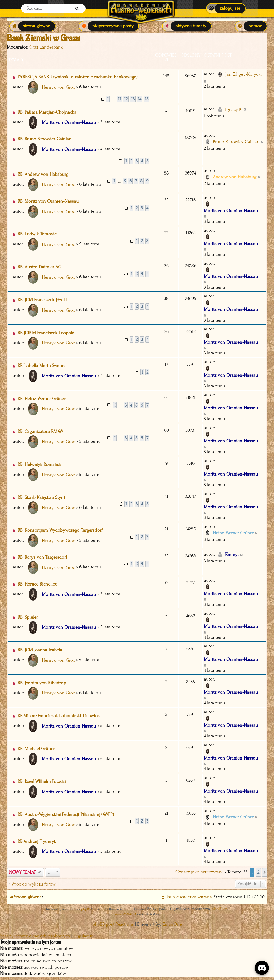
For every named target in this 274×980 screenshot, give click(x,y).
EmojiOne (172, 924)
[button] (265, 872)
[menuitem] (226, 8)
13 (133, 99)
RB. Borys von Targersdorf (42, 557)
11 (119, 99)
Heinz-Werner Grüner (233, 533)
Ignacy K (234, 110)
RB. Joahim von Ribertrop (42, 683)
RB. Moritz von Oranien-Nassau (48, 201)
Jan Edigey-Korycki (244, 74)
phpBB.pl (220, 909)
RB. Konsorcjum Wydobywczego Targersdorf (60, 530)
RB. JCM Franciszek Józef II (43, 300)
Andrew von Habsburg (235, 177)
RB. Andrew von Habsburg (43, 174)
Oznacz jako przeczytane (200, 872)
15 (147, 99)
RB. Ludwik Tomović (37, 234)
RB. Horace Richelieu (37, 584)
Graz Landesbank (46, 47)
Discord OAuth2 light (125, 914)
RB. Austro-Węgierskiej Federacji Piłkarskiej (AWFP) (66, 815)
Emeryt (232, 555)
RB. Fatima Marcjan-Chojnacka (47, 112)
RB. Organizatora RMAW (40, 431)
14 (140, 99)
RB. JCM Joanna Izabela (40, 650)
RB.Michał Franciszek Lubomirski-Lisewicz (58, 716)
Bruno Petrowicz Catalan (236, 142)
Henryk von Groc (58, 87)
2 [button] (258, 872)
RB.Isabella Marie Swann (41, 366)
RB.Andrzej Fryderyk (37, 841)
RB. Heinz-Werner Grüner (42, 399)
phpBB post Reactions (113, 924)
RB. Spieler (28, 617)
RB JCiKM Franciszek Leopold (46, 333)
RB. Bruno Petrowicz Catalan (44, 139)
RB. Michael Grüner (36, 749)
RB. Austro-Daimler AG (39, 267)
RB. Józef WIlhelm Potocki (42, 781)
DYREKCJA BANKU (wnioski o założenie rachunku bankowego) (77, 77)
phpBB (86, 909)
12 (126, 99)
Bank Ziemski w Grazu (43, 38)
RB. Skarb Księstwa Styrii (41, 497)
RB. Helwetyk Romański (40, 464)
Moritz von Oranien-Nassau (69, 123)
